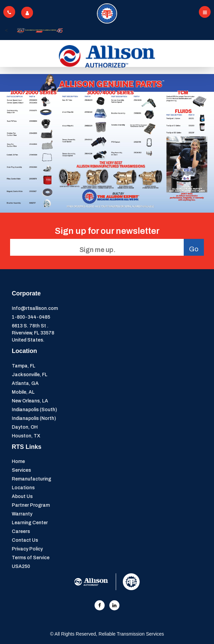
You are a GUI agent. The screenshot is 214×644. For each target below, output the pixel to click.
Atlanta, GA (25, 383)
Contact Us (25, 540)
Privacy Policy (27, 549)
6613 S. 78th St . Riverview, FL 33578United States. (33, 333)
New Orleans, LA (30, 401)
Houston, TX (26, 436)
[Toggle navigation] (205, 12)
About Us (22, 496)
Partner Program (31, 505)
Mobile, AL (23, 392)
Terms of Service (31, 558)
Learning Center (30, 523)
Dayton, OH (25, 427)
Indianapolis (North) (34, 418)
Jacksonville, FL (30, 375)
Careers (21, 531)
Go (194, 249)
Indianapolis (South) (34, 410)
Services (21, 470)
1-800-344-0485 (31, 317)
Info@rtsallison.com (35, 308)
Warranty (22, 514)
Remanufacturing (31, 479)
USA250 (21, 566)
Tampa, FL (24, 366)
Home (18, 461)
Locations (23, 488)
